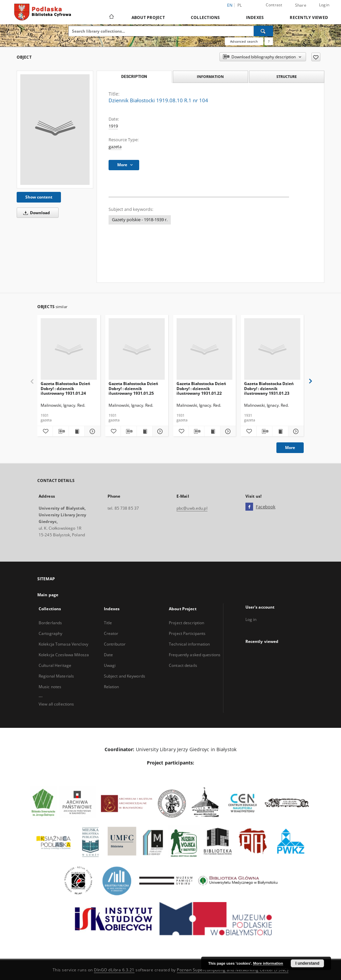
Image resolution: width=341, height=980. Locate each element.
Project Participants (187, 633)
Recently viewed (309, 17)
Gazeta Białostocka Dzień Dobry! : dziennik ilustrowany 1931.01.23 (269, 388)
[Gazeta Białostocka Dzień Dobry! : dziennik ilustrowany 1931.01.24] (69, 349)
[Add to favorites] (316, 57)
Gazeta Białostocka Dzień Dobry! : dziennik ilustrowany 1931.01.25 (133, 388)
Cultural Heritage (55, 665)
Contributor (115, 644)
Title (108, 623)
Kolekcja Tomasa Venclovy (63, 644)
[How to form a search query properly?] (269, 41)
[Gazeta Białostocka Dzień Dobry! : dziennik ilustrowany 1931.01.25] (137, 349)
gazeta (115, 147)
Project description (186, 623)
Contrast (274, 5)
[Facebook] (249, 507)
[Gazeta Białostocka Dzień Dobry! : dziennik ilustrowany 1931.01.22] (205, 349)
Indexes (255, 17)
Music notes (50, 687)
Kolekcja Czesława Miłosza (64, 655)
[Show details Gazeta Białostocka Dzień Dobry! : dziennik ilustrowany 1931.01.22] (227, 431)
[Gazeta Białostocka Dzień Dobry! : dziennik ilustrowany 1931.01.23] (272, 349)
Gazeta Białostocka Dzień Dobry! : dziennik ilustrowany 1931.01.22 (201, 388)
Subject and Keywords (125, 676)
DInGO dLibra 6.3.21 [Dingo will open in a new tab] (114, 970)
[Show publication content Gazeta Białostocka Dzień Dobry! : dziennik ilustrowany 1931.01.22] (212, 431)
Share (301, 5)
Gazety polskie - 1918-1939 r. (140, 220)
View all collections (56, 704)
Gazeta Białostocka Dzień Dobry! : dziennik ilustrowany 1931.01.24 (65, 388)
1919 (113, 126)
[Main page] (111, 17)
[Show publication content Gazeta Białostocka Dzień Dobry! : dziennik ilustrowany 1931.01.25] (145, 431)
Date (108, 655)
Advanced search (244, 41)
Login (324, 5)
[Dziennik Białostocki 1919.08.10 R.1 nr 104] (55, 130)
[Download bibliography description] (61, 431)
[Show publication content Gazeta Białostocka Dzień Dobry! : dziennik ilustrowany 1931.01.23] (280, 431)
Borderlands (50, 623)
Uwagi (110, 665)
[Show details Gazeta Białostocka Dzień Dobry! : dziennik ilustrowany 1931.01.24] (91, 431)
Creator (111, 633)
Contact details (183, 665)
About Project (148, 17)
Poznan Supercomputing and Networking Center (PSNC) (233, 970)
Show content (39, 197)
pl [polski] (240, 5)
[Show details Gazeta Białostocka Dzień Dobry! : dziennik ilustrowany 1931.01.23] (295, 431)
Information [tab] (210, 76)
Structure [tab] (287, 76)
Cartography (50, 633)
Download (35, 213)
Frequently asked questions (195, 655)
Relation (112, 687)
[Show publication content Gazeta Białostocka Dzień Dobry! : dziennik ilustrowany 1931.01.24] (77, 431)
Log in (251, 619)
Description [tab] (134, 77)
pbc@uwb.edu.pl (192, 508)
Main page (48, 595)
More (290, 448)
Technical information (189, 644)
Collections (205, 17)
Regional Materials (56, 676)
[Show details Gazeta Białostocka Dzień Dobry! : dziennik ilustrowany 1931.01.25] (159, 431)
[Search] (263, 31)
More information (268, 963)
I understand (307, 963)
